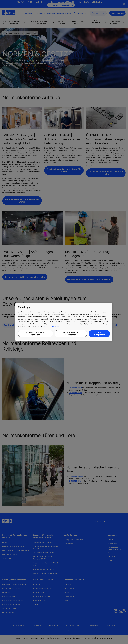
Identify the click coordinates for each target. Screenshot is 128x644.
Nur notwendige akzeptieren (71, 334)
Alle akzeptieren (99, 334)
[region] (64, 322)
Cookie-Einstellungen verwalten (35, 334)
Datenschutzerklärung (51, 326)
